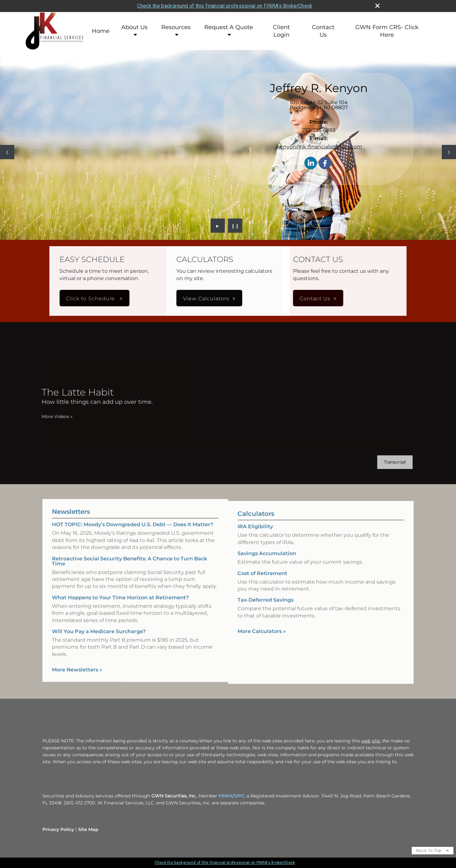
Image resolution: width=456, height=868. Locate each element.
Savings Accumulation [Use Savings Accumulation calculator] (267, 562)
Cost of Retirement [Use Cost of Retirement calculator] (262, 581)
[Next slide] (449, 152)
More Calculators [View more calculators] (262, 640)
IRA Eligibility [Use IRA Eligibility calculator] (255, 535)
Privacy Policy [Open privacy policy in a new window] (58, 829)
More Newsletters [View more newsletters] (77, 661)
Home (101, 31)
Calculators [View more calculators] (256, 522)
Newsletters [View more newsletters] (71, 503)
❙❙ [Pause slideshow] (235, 226)
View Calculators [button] (206, 299)
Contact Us (323, 31)
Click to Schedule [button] (158, 299)
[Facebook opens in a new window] (325, 163)
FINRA (225, 796)
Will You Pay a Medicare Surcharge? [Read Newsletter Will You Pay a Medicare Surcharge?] (99, 623)
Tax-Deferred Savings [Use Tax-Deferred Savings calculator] (266, 608)
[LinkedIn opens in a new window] (311, 163)
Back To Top (433, 850)
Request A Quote (229, 27)
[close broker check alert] (377, 6)
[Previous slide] (7, 152)
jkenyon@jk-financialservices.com (319, 147)
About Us (134, 27)
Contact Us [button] (248, 299)
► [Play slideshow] (218, 226)
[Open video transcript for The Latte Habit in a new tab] (386, 462)
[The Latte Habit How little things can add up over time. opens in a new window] (89, 396)
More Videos (48, 416)
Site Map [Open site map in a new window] (88, 829)
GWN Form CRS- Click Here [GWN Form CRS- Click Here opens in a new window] (387, 31)
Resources (176, 27)
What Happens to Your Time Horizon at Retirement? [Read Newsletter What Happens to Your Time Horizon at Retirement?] (120, 589)
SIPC (239, 796)
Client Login (281, 31)
